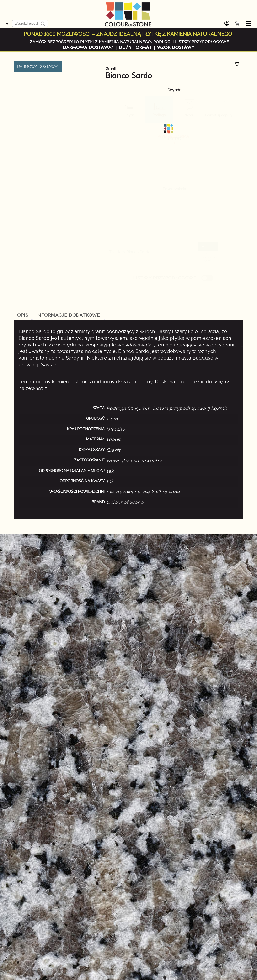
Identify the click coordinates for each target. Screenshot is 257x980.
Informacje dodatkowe (68, 315)
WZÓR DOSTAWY (176, 47)
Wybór (174, 90)
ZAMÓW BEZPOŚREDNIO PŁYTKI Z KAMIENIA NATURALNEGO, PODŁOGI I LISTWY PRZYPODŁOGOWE (129, 42)
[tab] (23, 315)
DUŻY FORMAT (135, 47)
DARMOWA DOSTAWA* (88, 47)
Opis (23, 315)
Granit (111, 69)
